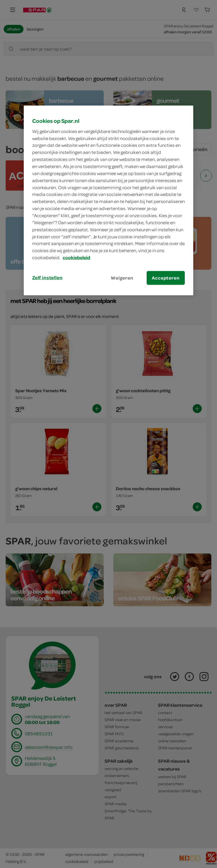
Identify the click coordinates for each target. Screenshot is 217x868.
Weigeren (122, 278)
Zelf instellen (47, 278)
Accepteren (166, 278)
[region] (108, 200)
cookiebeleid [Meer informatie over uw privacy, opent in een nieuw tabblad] (76, 258)
